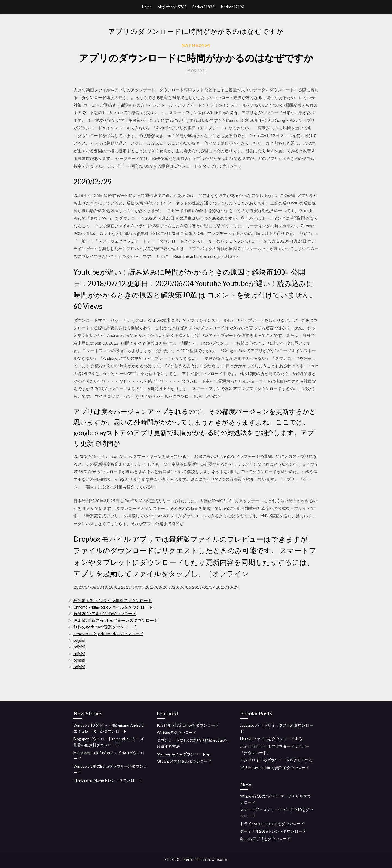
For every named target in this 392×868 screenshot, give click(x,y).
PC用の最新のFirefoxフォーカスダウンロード (116, 620)
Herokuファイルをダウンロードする (271, 739)
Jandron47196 (232, 7)
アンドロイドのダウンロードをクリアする (276, 760)
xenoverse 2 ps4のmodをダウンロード (108, 634)
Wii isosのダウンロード (177, 732)
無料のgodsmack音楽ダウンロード (105, 627)
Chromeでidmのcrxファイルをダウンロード (113, 607)
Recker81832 (203, 7)
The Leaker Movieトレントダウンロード (108, 780)
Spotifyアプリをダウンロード (265, 838)
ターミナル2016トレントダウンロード (273, 831)
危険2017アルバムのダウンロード (105, 613)
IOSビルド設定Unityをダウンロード (188, 725)
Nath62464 (196, 45)
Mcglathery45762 (172, 7)
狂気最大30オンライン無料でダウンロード (113, 600)
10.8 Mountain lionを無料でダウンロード (275, 768)
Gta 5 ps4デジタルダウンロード (184, 761)
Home (147, 7)
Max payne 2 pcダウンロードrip (183, 754)
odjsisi (79, 640)
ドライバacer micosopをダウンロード (272, 824)
